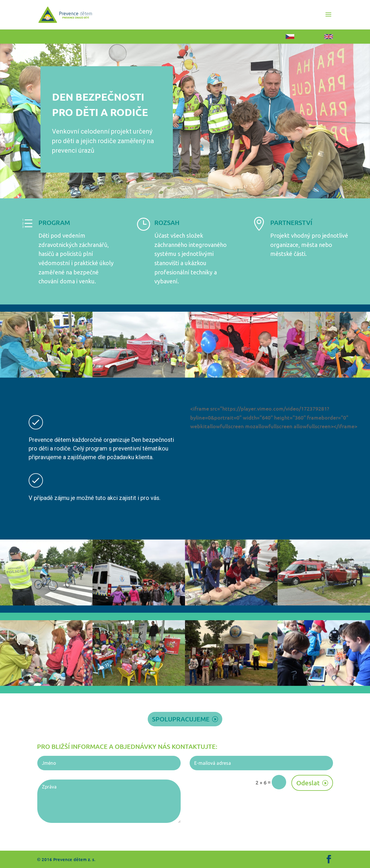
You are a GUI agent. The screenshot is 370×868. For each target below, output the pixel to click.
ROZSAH (167, 222)
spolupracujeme (181, 719)
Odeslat (308, 783)
